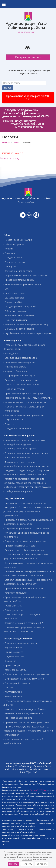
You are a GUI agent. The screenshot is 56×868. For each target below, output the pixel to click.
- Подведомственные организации (20, 380)
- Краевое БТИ (10, 661)
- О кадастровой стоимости (17, 683)
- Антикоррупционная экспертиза (19, 449)
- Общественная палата (15, 320)
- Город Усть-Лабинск (14, 258)
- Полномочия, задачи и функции (19, 362)
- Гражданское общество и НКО (19, 428)
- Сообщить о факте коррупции (18, 491)
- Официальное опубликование (19, 329)
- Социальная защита (14, 656)
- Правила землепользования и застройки (24, 588)
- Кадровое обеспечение (16, 371)
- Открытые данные (13, 420)
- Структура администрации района (20, 358)
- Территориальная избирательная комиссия (25, 275)
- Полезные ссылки (13, 606)
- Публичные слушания (15, 311)
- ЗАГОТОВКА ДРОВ (13, 696)
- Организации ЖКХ (13, 302)
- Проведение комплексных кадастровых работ (27, 722)
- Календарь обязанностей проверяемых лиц (26, 324)
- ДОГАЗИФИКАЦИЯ (13, 692)
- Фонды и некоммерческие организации (23, 415)
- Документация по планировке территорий (24, 541)
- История (8, 249)
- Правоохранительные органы (19, 280)
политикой (27, 859)
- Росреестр (9, 424)
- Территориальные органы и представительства (27, 398)
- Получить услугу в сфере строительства (24, 550)
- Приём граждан (12, 665)
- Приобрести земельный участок (20, 546)
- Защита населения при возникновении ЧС (25, 402)
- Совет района (11, 267)
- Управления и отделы (15, 367)
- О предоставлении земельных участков (24, 679)
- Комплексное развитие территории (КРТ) (24, 623)
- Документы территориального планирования (26, 528)
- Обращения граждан (14, 389)
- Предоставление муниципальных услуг (23, 393)
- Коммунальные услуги (15, 670)
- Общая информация (14, 244)
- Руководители (11, 353)
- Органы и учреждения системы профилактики (26, 674)
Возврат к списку (10, 158)
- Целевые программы (14, 293)
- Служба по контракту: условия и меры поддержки (28, 333)
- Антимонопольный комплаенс (19, 315)
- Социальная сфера (13, 652)
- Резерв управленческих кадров (19, 376)
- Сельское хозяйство (14, 298)
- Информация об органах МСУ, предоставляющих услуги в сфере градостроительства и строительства (28, 511)
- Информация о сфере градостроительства (25, 503)
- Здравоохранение (13, 648)
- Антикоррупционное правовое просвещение (26, 453)
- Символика (9, 253)
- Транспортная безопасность (18, 718)
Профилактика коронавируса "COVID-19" (28, 98)
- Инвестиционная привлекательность (22, 284)
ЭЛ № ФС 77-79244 (38, 790)
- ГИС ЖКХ (8, 688)
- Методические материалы (17, 457)
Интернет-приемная (28, 57)
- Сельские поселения (14, 262)
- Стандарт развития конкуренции (20, 307)
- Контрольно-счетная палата (18, 271)
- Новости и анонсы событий (18, 240)
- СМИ (6, 289)
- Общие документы (13, 610)
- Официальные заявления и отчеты (21, 385)
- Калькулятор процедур (15, 593)
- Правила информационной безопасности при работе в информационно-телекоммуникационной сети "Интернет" (28, 731)
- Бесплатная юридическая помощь (21, 643)
